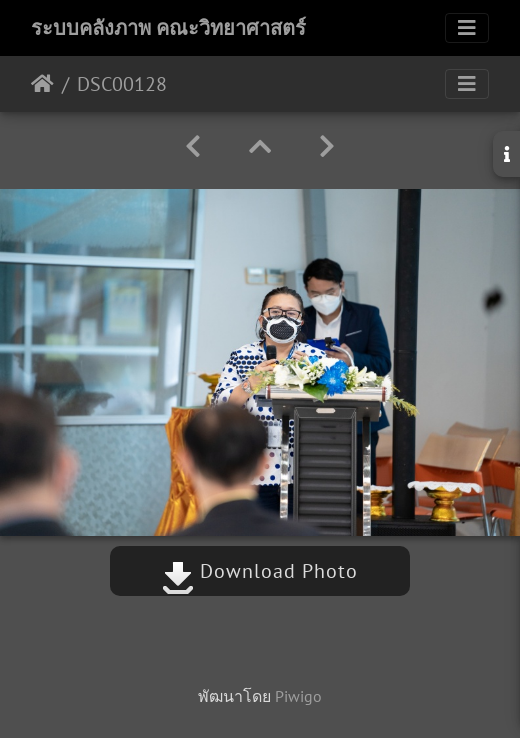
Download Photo (260, 571)
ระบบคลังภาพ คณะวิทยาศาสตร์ (168, 28)
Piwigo (298, 696)
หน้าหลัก (42, 84)
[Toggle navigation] (467, 28)
